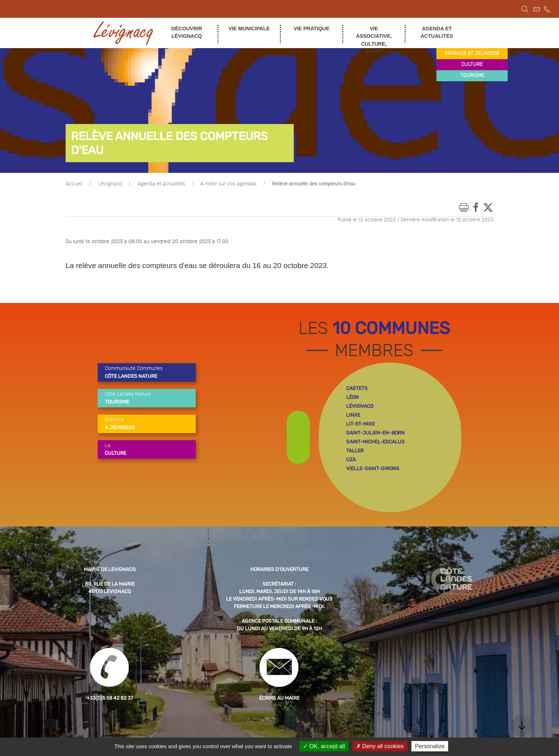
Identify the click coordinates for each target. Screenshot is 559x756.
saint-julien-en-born (375, 433)
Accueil (74, 184)
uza (351, 460)
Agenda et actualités (161, 184)
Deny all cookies (380, 746)
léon (352, 397)
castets (357, 388)
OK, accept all (324, 746)
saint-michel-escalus (375, 442)
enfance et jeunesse (472, 53)
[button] (525, 9)
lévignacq (360, 406)
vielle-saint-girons (373, 469)
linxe (353, 415)
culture (472, 65)
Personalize (430, 746)
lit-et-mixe (360, 424)
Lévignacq (110, 184)
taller (355, 451)
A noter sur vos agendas (228, 184)
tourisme (472, 76)
